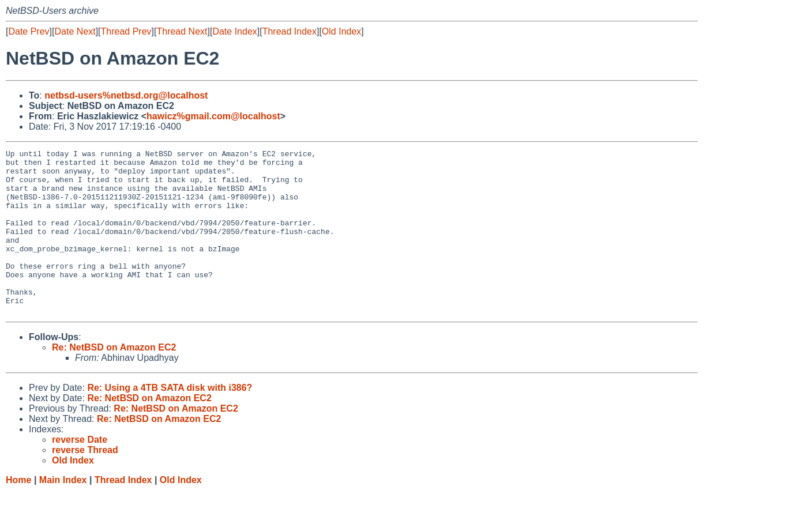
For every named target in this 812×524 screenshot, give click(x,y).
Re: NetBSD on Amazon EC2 (114, 380)
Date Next (75, 31)
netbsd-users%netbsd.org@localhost (126, 95)
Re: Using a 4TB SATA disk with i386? (170, 421)
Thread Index (290, 31)
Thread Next (182, 31)
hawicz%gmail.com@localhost (213, 116)
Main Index (63, 513)
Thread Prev (126, 31)
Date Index (234, 31)
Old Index (341, 31)
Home (18, 513)
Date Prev (29, 31)
